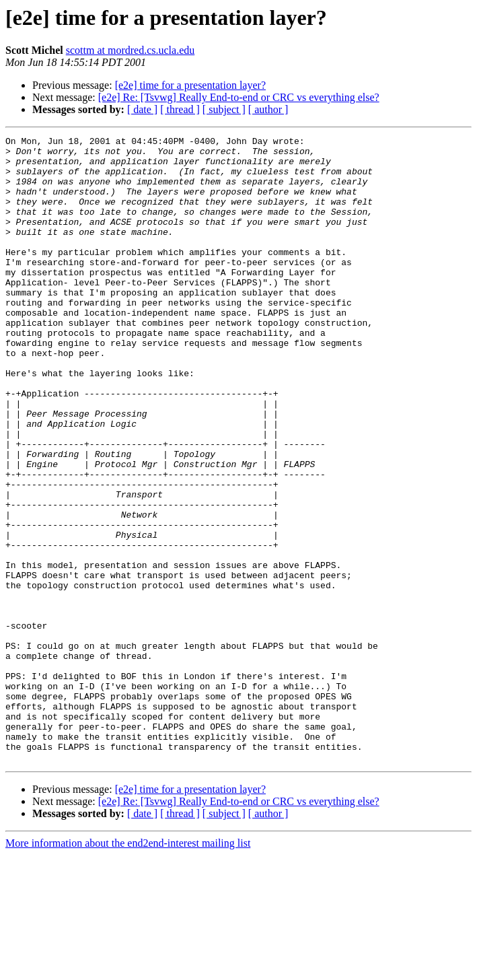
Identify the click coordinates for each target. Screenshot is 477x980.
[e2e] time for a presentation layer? (190, 85)
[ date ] (142, 109)
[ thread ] (180, 109)
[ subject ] (224, 109)
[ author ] (268, 109)
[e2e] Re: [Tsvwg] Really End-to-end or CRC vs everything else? (239, 97)
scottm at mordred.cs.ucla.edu (131, 50)
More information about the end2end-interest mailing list (128, 968)
